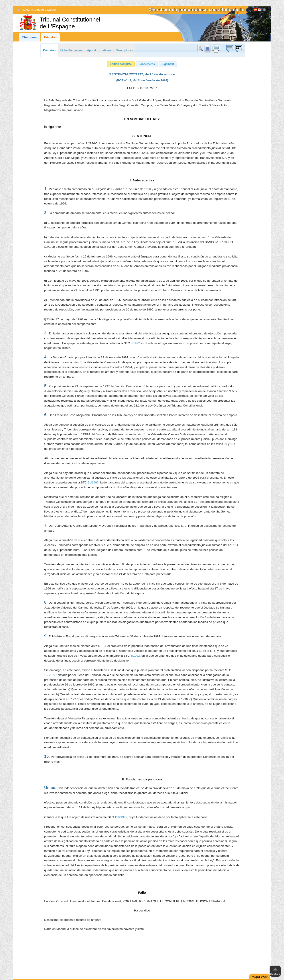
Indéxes (106, 50)
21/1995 (93, 482)
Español (255, 10)
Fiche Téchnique (71, 50)
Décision (50, 37)
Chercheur (30, 37)
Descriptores (124, 50)
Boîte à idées (229, 49)
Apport (92, 50)
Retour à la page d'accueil (39, 10)
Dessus (275, 974)
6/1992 (135, 343)
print (216, 49)
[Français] (264, 10)
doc (207, 49)
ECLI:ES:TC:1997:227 (142, 88)
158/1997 (50, 675)
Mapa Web (260, 977)
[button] (121, 64)
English (260, 10)
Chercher (201, 49)
